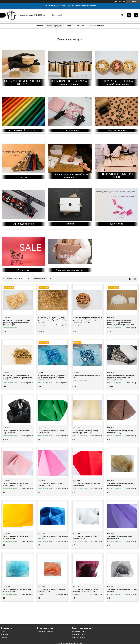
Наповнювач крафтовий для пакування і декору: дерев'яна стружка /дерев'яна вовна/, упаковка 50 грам (87, 320)
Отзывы (4, 637)
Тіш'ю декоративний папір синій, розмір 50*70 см (53, 538)
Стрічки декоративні (23, 224)
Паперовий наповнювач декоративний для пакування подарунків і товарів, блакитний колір (52, 378)
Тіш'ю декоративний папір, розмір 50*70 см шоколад (120, 432)
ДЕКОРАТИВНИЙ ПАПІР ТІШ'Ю (23, 131)
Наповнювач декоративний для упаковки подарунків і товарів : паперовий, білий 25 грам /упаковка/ (121, 323)
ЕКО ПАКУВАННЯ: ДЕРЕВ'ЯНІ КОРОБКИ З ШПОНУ (25, 83)
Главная (39, 26)
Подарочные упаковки (45, 631)
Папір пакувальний (116, 131)
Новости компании (78, 637)
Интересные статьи (79, 634)
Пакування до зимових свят (70, 270)
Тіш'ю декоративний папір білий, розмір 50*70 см (85, 538)
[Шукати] (122, 15)
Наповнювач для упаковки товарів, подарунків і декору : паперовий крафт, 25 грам (17, 378)
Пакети (23, 177)
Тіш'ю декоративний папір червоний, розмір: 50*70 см (86, 485)
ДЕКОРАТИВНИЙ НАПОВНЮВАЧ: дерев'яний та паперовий (118, 83)
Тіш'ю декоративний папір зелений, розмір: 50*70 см (51, 432)
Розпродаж (24, 270)
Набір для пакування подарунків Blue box (86, 377)
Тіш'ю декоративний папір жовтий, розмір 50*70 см (16, 538)
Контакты (80, 26)
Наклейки (70, 224)
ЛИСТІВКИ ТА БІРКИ (70, 131)
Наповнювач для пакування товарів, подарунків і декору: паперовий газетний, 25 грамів (121, 378)
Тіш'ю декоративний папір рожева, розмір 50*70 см (51, 485)
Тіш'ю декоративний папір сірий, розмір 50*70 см (122, 591)
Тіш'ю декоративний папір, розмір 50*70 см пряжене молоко (85, 432)
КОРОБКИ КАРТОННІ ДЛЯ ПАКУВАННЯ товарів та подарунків (71, 83)
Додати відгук (136, 15)
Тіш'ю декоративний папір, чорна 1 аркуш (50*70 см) (16, 432)
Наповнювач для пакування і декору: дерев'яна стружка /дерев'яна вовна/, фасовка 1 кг (52, 320)
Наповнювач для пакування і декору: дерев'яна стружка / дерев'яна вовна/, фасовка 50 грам (17, 323)
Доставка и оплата (96, 26)
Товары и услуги (54, 26)
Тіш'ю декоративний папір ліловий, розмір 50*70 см (121, 538)
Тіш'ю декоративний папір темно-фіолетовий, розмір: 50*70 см (85, 591)
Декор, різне (117, 224)
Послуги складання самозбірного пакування (71, 176)
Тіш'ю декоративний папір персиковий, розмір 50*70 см (52, 591)
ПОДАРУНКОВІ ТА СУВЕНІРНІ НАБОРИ (118, 176)
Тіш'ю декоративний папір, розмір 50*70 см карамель (120, 485)
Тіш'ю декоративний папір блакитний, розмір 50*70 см (17, 591)
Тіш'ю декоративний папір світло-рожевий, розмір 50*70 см (16, 485)
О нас (69, 26)
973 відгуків (121, 2)
